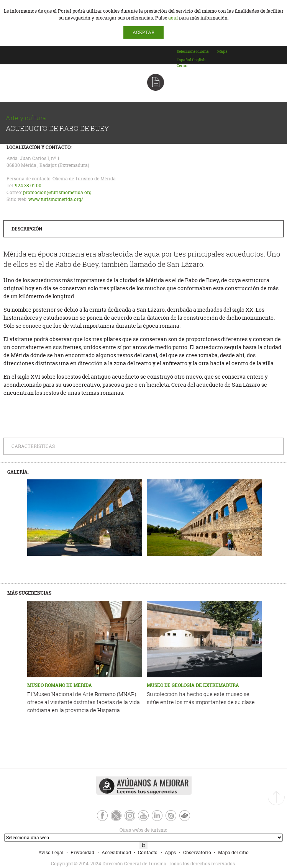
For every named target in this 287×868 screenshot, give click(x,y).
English (199, 60)
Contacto (148, 852)
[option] (184, 60)
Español (184, 60)
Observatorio (197, 852)
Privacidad (82, 852)
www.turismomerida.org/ (56, 199)
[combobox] (197, 59)
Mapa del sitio (233, 852)
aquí (173, 18)
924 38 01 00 (28, 186)
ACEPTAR (143, 32)
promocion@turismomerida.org (57, 192)
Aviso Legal (51, 852)
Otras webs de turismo (85, 830)
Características (33, 446)
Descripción (27, 229)
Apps (170, 852)
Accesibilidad (116, 852)
